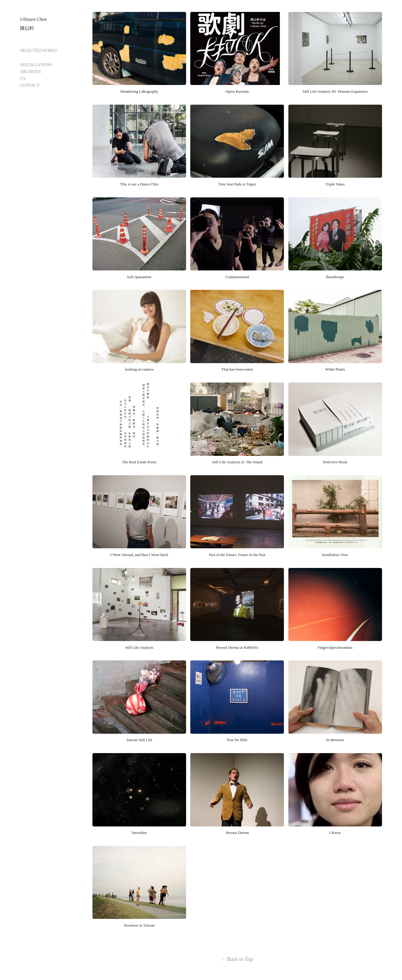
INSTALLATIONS (36, 65)
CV (23, 79)
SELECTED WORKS (38, 51)
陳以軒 (27, 28)
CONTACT (30, 85)
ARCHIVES (30, 72)
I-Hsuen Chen (33, 19)
